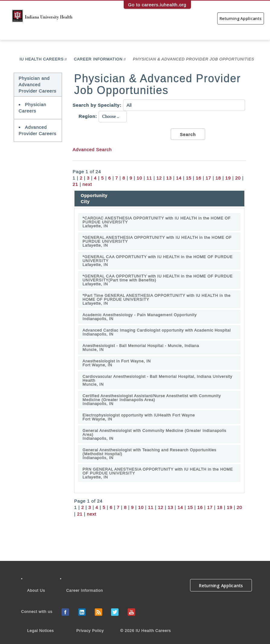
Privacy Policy (90, 631)
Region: (88, 116)
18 (218, 178)
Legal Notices (41, 631)
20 (238, 178)
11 (149, 178)
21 (75, 184)
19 (228, 178)
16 (199, 178)
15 (189, 178)
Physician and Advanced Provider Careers (38, 85)
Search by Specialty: (97, 105)
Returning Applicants (241, 18)
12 (159, 178)
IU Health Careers (42, 59)
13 (169, 178)
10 (139, 178)
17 (208, 178)
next (87, 184)
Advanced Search (92, 149)
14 (179, 178)
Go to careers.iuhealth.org (157, 5)
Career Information (98, 59)
